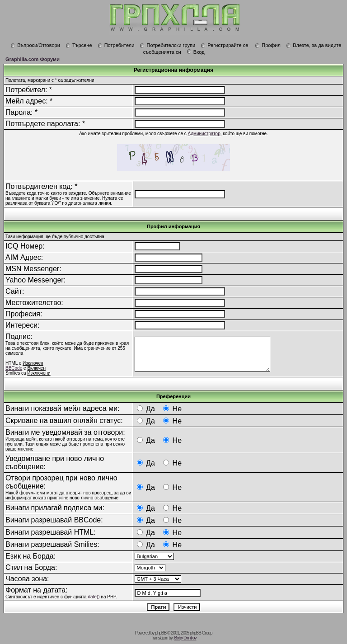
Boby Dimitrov (185, 638)
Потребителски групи (167, 45)
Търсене (79, 45)
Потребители (116, 45)
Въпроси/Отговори (35, 45)
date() (94, 597)
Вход (196, 52)
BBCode (14, 368)
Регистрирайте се (224, 45)
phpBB (161, 633)
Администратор (204, 134)
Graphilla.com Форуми (33, 59)
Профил (268, 45)
